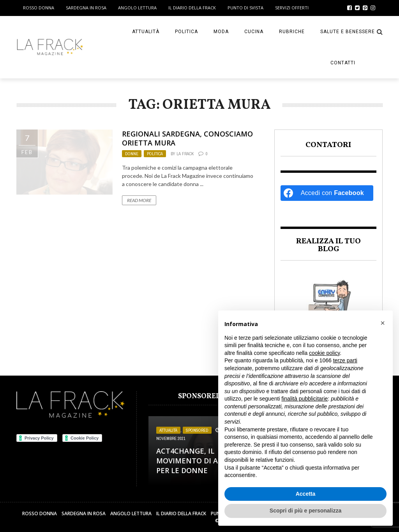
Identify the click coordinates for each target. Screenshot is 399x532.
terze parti (345, 360)
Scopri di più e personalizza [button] (305, 511)
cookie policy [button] (324, 353)
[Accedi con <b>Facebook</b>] (327, 193)
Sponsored (197, 430)
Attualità (146, 32)
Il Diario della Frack (192, 8)
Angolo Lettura (137, 8)
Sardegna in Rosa (86, 8)
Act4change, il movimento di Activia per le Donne (199, 461)
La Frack (185, 154)
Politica (186, 32)
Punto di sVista (245, 8)
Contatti (343, 63)
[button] (383, 323)
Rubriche (292, 32)
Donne (132, 154)
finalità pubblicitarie (305, 399)
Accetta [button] (306, 494)
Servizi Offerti (292, 8)
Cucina (254, 32)
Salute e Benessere (348, 32)
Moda (221, 32)
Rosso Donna (39, 8)
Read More (139, 200)
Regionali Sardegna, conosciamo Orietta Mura (187, 138)
